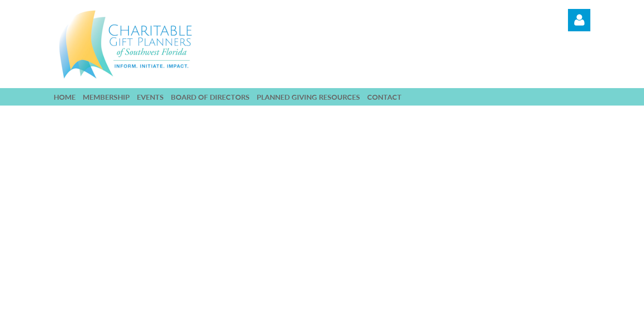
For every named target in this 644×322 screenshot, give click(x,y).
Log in (579, 20)
